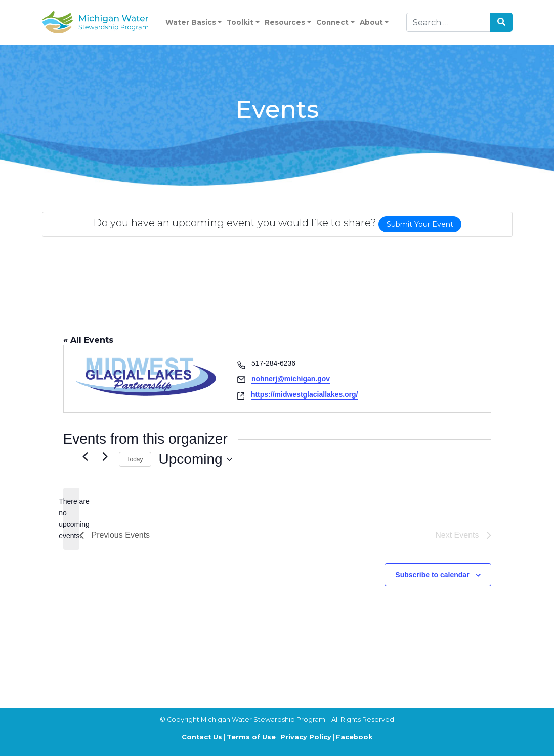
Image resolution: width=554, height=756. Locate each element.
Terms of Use (251, 737)
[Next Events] (105, 457)
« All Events (88, 340)
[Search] (449, 22)
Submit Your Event (420, 224)
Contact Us (202, 737)
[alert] (71, 519)
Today (135, 459)
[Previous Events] (86, 457)
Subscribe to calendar (432, 575)
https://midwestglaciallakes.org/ (305, 394)
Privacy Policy (306, 737)
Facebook (354, 737)
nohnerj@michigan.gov (291, 379)
